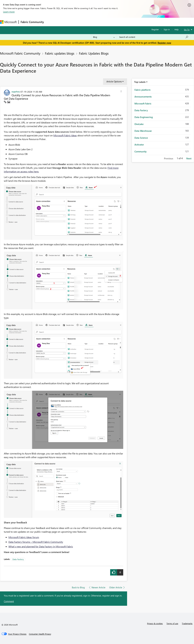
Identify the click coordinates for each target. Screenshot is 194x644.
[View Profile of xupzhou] (16, 91)
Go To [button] (187, 30)
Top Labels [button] (140, 82)
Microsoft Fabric (143, 104)
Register (155, 29)
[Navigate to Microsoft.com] (8, 22)
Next (189, 158)
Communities (91, 22)
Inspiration (64, 22)
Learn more (9, 12)
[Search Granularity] (104, 37)
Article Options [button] (114, 81)
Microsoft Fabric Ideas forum (24, 537)
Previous (169, 158)
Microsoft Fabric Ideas (65, 135)
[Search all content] (154, 37)
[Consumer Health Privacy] (40, 634)
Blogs (104, 22)
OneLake (139, 124)
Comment (9, 601)
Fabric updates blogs (60, 53)
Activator (139, 145)
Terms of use (172, 623)
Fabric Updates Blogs (94, 53)
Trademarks (187, 623)
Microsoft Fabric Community (20, 53)
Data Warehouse (143, 131)
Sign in (167, 29)
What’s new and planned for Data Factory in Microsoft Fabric (41, 546)
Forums (51, 22)
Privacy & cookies (155, 623)
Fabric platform (142, 90)
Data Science (141, 138)
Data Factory (18, 559)
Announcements (143, 97)
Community (141, 151)
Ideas (77, 22)
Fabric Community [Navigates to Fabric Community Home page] (32, 22)
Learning (116, 22)
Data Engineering (144, 117)
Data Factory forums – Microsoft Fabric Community (36, 542)
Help (177, 29)
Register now (164, 43)
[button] (121, 92)
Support (129, 22)
